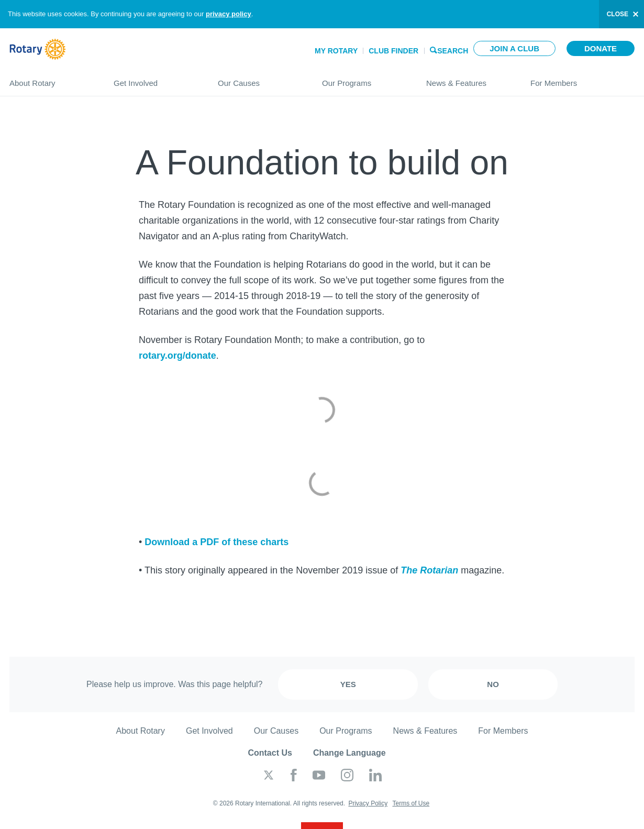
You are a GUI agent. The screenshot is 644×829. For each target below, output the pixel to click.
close (618, 14)
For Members (582, 79)
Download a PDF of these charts (216, 542)
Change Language (349, 753)
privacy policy (229, 14)
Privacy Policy (368, 803)
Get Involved (155, 79)
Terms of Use (411, 803)
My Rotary (336, 51)
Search (453, 50)
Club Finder (393, 51)
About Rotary (51, 79)
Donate (601, 48)
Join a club (514, 48)
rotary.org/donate (177, 356)
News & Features (468, 79)
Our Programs (364, 79)
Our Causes (259, 79)
